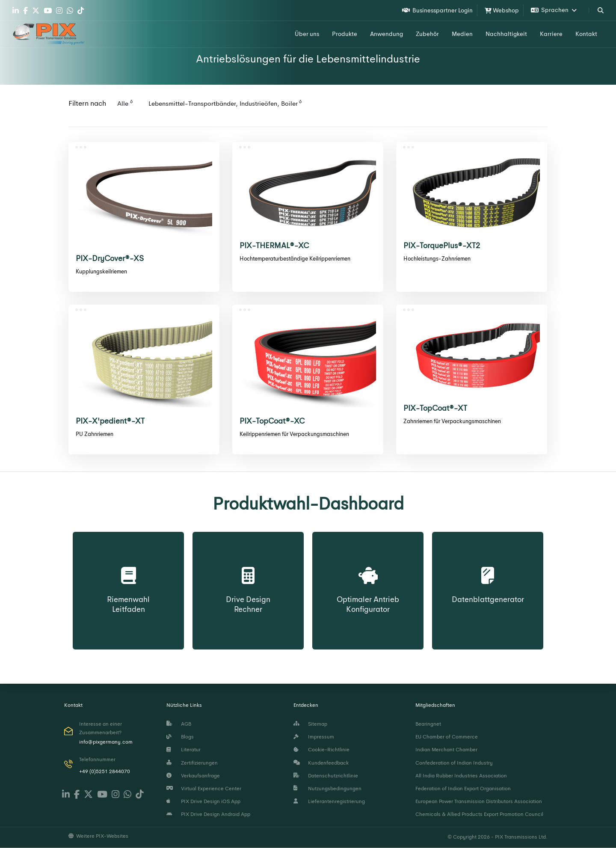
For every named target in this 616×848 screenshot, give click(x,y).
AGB (179, 724)
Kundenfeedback (321, 762)
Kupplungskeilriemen (101, 271)
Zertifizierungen (192, 762)
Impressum (314, 737)
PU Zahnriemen (95, 434)
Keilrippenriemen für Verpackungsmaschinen (294, 434)
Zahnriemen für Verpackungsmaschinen (452, 421)
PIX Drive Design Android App (208, 814)
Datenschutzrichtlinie (326, 775)
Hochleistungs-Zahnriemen (437, 259)
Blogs (180, 737)
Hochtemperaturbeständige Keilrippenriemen (295, 259)
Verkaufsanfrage (193, 775)
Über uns (307, 34)
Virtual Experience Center (204, 789)
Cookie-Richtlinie (321, 750)
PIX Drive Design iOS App (203, 801)
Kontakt (586, 34)
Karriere (551, 34)
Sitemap (310, 724)
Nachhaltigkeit (506, 34)
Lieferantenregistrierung (329, 801)
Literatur (184, 750)
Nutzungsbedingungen (327, 789)
